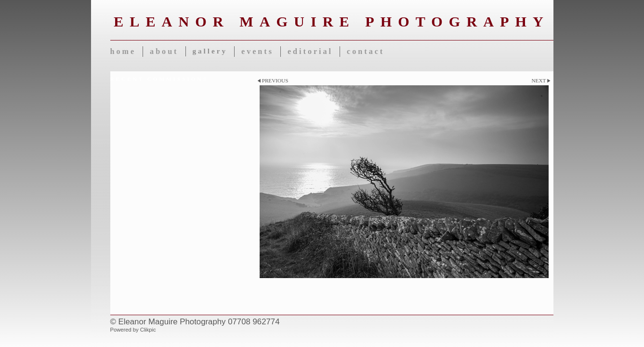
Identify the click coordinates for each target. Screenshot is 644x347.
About (164, 51)
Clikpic (148, 330)
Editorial (310, 51)
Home (123, 51)
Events (257, 51)
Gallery (210, 51)
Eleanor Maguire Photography (332, 22)
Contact (366, 51)
